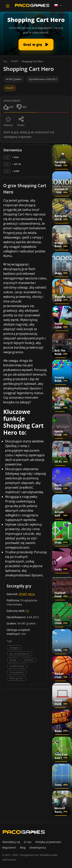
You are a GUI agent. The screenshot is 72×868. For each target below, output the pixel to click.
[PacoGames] (24, 832)
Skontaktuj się (11, 842)
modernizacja (17, 666)
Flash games (16, 678)
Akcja (31, 594)
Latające (14, 647)
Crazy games (17, 672)
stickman (29, 660)
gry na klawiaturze (19, 654)
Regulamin (9, 847)
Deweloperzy (38, 847)
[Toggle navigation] (8, 6)
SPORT (23, 594)
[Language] (58, 5)
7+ (27, 611)
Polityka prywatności (48, 842)
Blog (23, 847)
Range (13, 660)
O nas (28, 842)
